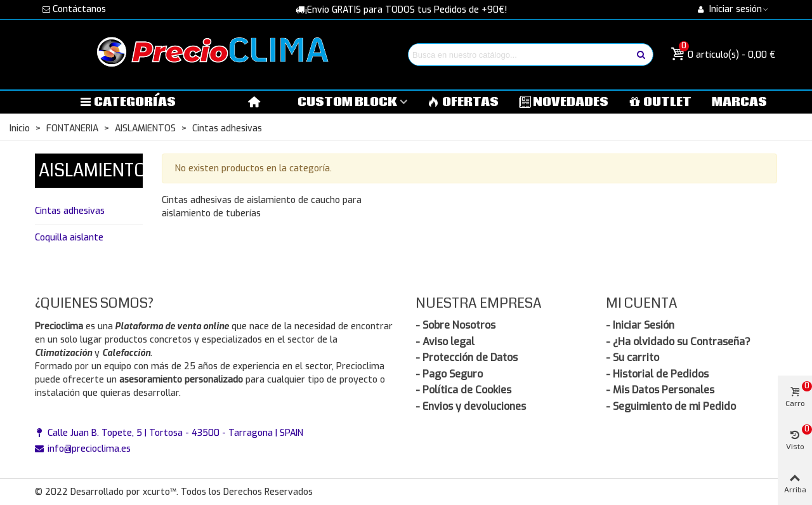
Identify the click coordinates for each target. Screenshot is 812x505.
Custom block (347, 102)
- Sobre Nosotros (455, 325)
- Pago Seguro (449, 374)
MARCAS (739, 102)
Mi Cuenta (642, 303)
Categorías (128, 102)
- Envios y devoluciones (471, 406)
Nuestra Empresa (479, 303)
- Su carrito (632, 357)
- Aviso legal (445, 342)
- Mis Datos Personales (660, 390)
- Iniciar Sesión (640, 325)
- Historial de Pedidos (657, 374)
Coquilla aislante (69, 238)
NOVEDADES (564, 102)
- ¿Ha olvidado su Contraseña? (678, 342)
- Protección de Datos (467, 357)
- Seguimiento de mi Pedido (671, 406)
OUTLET (660, 102)
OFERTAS (463, 102)
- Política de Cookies (463, 390)
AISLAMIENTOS (98, 171)
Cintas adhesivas (70, 211)
